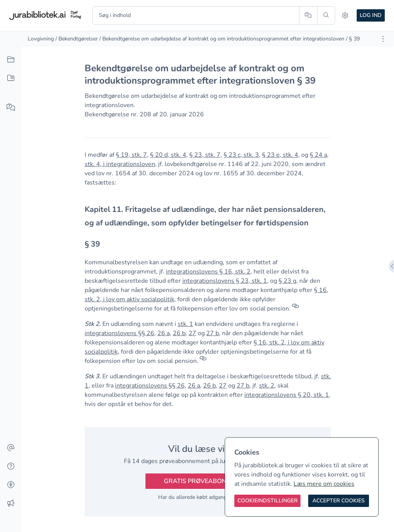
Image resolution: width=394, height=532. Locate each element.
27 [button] (192, 333)
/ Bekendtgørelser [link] (77, 39)
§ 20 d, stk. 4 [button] (168, 155)
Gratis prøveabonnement (208, 481)
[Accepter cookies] (339, 501)
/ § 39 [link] (353, 39)
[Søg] (326, 15)
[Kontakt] (11, 448)
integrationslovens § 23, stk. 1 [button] (225, 281)
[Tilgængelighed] (11, 485)
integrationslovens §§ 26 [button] (119, 333)
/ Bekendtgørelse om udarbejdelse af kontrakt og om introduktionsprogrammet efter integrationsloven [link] (222, 39)
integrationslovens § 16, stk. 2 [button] (208, 272)
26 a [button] (164, 333)
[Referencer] (295, 309)
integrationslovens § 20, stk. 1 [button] (287, 395)
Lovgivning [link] (41, 39)
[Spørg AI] (308, 15)
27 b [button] (213, 333)
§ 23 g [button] (287, 281)
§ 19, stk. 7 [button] (131, 155)
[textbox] (208, 216)
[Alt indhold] (11, 60)
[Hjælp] (11, 467)
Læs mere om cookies (324, 484)
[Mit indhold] (11, 78)
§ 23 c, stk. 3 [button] (241, 155)
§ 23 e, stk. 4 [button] (280, 155)
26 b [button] (179, 333)
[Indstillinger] (345, 15)
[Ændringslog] (11, 503)
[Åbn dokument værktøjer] (383, 39)
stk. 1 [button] (185, 324)
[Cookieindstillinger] (267, 501)
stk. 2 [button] (267, 386)
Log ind (371, 15)
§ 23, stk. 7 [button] (205, 155)
